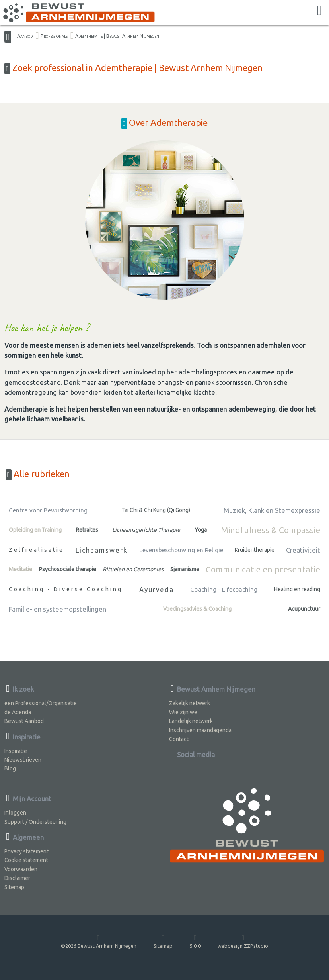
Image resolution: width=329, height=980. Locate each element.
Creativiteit (303, 550)
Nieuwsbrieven (23, 760)
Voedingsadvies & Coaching (197, 609)
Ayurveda (157, 589)
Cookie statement (26, 860)
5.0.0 (195, 941)
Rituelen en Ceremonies (133, 569)
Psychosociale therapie (68, 569)
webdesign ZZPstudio (243, 941)
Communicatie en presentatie (263, 569)
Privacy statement (26, 851)
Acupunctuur (304, 609)
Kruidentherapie (255, 550)
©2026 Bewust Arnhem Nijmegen (99, 941)
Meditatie (20, 569)
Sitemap (14, 887)
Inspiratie (16, 751)
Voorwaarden (21, 869)
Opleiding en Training (35, 530)
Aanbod (25, 36)
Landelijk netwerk (191, 721)
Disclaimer (17, 878)
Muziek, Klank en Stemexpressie (272, 510)
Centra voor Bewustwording (48, 510)
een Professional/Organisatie (41, 703)
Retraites (87, 530)
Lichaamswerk (101, 550)
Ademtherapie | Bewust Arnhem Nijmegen (117, 36)
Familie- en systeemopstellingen (57, 609)
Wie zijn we (183, 712)
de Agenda (18, 712)
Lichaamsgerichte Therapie (146, 530)
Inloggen (15, 813)
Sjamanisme (185, 569)
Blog (10, 768)
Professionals (54, 36)
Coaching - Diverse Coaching (66, 589)
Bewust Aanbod (24, 721)
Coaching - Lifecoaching (224, 589)
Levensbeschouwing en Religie (181, 550)
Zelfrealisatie (36, 550)
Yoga (201, 530)
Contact (179, 739)
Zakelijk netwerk (190, 703)
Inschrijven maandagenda (200, 730)
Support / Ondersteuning (35, 822)
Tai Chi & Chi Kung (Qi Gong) (156, 510)
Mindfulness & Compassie (271, 530)
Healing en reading (297, 589)
